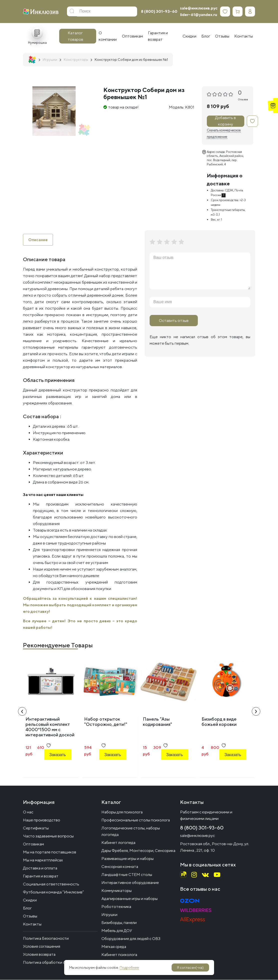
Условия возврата (39, 955)
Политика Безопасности (46, 939)
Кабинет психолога (119, 955)
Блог (27, 908)
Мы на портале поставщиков (50, 852)
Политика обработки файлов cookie (56, 963)
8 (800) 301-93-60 (159, 11)
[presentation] (22, 712)
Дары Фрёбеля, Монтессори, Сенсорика (138, 851)
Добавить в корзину (225, 121)
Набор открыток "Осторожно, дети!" (106, 722)
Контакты (32, 924)
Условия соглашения (42, 947)
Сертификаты (36, 828)
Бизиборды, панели (119, 923)
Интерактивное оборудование (130, 883)
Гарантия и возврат (41, 876)
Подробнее (129, 967)
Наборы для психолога (122, 812)
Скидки (30, 900)
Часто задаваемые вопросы (48, 836)
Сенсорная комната (120, 867)
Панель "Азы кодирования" (157, 722)
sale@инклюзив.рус (199, 8)
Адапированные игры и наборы (130, 899)
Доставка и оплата (40, 868)
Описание (38, 240)
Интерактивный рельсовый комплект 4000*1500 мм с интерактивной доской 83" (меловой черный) (50, 730)
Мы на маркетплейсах (43, 860)
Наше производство (42, 820)
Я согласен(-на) (190, 967)
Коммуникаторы (117, 891)
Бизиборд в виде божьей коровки (219, 722)
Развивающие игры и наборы (128, 859)
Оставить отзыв (174, 321)
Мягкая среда (114, 947)
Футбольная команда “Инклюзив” (53, 892)
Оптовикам (33, 844)
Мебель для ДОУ (117, 931)
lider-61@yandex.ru (199, 15)
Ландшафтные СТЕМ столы (127, 875)
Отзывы (30, 916)
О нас (28, 812)
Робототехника (116, 907)
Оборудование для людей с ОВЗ (131, 939)
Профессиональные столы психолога (136, 820)
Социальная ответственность (51, 884)
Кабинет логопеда (118, 843)
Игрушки (109, 915)
